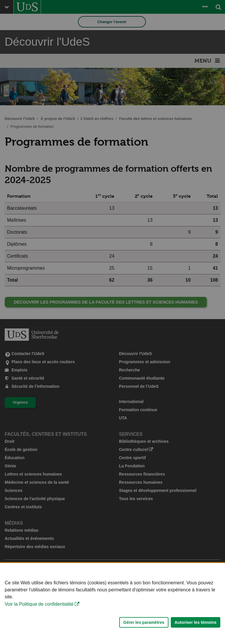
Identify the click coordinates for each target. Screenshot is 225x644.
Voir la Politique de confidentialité (39, 605)
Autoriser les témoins (196, 623)
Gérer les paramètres (144, 623)
